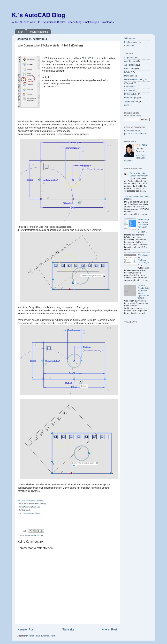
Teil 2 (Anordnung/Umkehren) (30, 507)
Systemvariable (131, 101)
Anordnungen (130, 61)
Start (21, 32)
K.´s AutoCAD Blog (38, 15)
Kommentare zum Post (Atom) (42, 636)
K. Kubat (143, 145)
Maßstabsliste (131, 94)
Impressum (129, 46)
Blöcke (127, 72)
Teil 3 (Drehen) (24, 510)
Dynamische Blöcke (34, 535)
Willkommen (130, 38)
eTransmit (129, 83)
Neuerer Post (26, 629)
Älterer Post (109, 629)
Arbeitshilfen (130, 65)
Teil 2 (92, 58)
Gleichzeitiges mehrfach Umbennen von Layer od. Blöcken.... (144, 226)
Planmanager (130, 98)
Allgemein (129, 58)
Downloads (129, 76)
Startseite (68, 629)
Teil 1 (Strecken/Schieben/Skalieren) (32, 504)
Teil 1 (85, 58)
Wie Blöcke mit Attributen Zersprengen (143, 259)
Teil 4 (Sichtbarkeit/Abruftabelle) (30, 513)
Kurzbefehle (130, 91)
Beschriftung (130, 68)
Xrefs (127, 105)
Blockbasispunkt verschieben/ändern (139, 175)
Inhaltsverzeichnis (39, 32)
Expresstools (130, 87)
